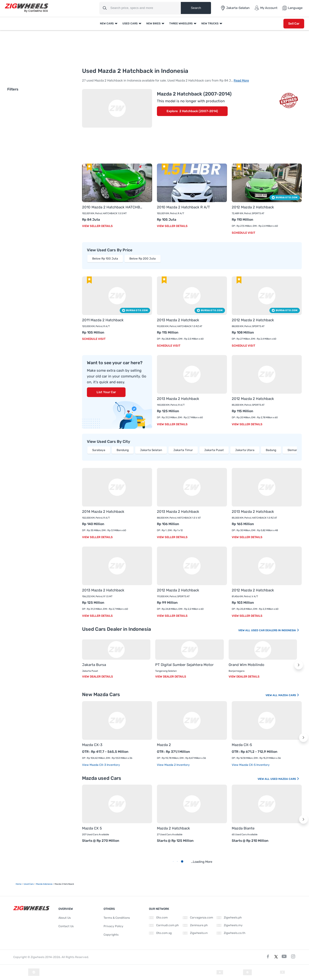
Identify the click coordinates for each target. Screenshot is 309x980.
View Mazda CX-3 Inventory (101, 765)
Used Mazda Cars (285, 779)
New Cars (107, 24)
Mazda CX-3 (92, 745)
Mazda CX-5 (242, 745)
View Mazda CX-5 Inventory (251, 765)
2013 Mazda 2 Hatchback (178, 320)
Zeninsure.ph (195, 925)
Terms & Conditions (117, 918)
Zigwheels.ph (229, 918)
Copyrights (111, 935)
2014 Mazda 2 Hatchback (103, 512)
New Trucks (210, 24)
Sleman (293, 450)
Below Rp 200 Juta (143, 259)
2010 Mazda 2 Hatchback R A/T (183, 207)
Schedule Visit (243, 233)
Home (19, 884)
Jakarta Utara (245, 450)
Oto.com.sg (160, 933)
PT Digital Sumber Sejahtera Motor (184, 665)
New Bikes (153, 24)
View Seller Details (97, 226)
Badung (271, 450)
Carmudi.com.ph (164, 925)
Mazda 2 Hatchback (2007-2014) (194, 94)
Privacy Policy (113, 926)
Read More (241, 80)
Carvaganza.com (198, 918)
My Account (266, 8)
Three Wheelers (181, 24)
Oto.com (158, 918)
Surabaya (99, 450)
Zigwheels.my (230, 925)
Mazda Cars (289, 695)
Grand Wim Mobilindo (246, 665)
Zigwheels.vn (195, 933)
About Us (65, 918)
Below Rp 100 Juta (105, 259)
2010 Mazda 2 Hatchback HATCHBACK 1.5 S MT (112, 207)
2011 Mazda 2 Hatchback (103, 320)
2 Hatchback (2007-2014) (199, 111)
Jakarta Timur (183, 450)
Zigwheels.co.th (231, 933)
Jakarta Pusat (214, 450)
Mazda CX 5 (92, 828)
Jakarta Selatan (151, 450)
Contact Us (66, 926)
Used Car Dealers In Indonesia (275, 630)
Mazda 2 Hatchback (173, 828)
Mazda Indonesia (44, 884)
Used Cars (130, 24)
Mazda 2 (164, 745)
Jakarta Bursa (94, 665)
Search (196, 8)
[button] (299, 665)
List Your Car (106, 392)
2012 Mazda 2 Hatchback (253, 207)
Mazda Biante (243, 828)
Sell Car (294, 24)
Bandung (123, 450)
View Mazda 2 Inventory (173, 765)
